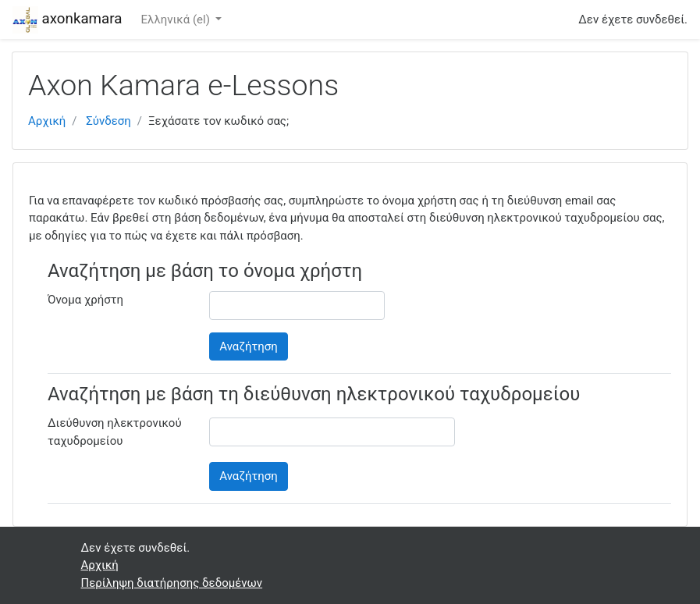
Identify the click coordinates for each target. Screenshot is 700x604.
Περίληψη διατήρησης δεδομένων (172, 583)
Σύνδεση (108, 121)
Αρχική (47, 121)
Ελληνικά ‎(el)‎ (176, 20)
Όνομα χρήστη (85, 300)
